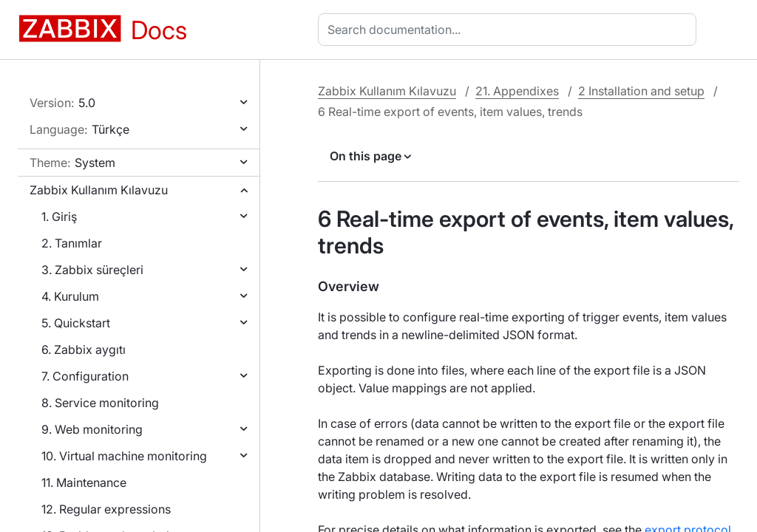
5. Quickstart (76, 323)
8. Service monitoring (100, 403)
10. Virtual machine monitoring (124, 456)
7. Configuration (85, 376)
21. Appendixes (517, 91)
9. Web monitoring (92, 429)
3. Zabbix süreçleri (92, 270)
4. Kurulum (70, 296)
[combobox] (510, 30)
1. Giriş (59, 216)
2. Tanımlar (72, 243)
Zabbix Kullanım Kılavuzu (99, 190)
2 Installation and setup (641, 91)
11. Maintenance (84, 482)
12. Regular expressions (106, 509)
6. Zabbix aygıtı (84, 349)
